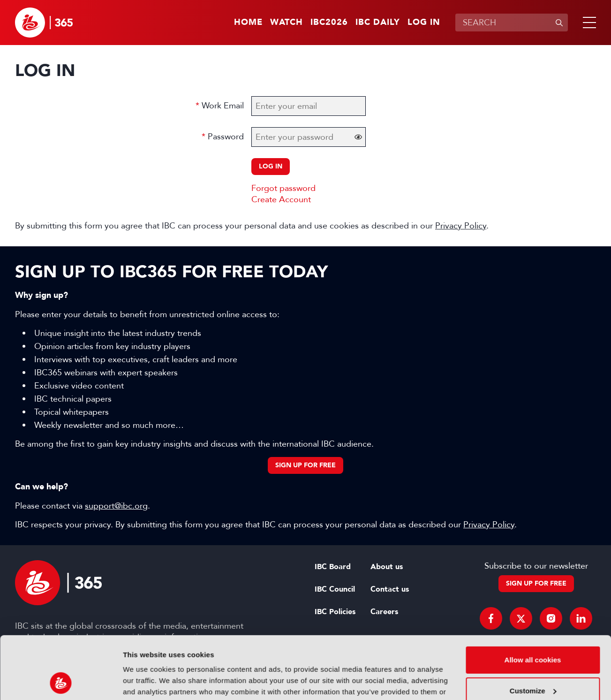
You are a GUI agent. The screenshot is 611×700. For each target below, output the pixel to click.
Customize (533, 632)
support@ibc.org (116, 506)
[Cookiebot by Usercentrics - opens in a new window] (61, 682)
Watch (287, 23)
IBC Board (333, 567)
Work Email (223, 106)
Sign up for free (305, 465)
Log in (424, 23)
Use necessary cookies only (533, 663)
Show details (145, 681)
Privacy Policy (461, 226)
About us (387, 567)
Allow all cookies (533, 601)
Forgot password (283, 188)
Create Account (281, 199)
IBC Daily (378, 23)
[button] (588, 23)
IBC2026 (329, 23)
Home (248, 23)
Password (226, 137)
